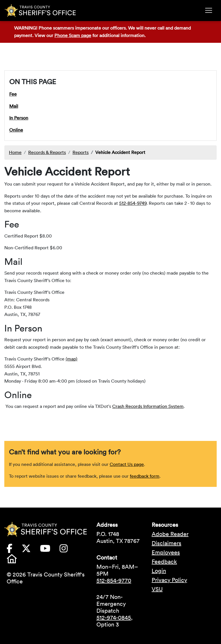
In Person (19, 118)
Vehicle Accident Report (120, 152)
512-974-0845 (114, 618)
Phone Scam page (73, 35)
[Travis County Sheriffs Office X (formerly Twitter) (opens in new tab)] (31, 550)
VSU (157, 589)
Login (159, 571)
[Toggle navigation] (209, 10)
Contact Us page (127, 464)
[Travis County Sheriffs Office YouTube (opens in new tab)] (50, 550)
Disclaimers (166, 543)
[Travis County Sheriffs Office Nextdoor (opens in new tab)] (16, 560)
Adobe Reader (170, 534)
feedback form (145, 476)
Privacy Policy (169, 580)
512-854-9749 (133, 203)
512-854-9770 (114, 581)
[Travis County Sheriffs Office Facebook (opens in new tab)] (14, 550)
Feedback (164, 562)
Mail (14, 106)
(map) (72, 359)
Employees (166, 552)
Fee (13, 94)
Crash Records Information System (148, 406)
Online (16, 130)
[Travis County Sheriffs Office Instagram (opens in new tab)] (68, 550)
